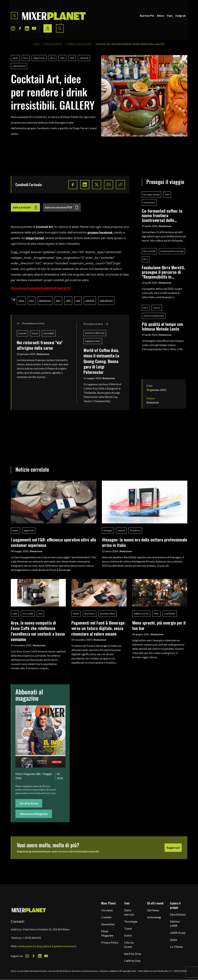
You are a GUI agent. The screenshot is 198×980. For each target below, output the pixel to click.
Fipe (170, 16)
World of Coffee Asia (95, 333)
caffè (62, 58)
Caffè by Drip (132, 961)
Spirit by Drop (133, 954)
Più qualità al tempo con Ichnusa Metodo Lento (162, 326)
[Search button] (60, 28)
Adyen (76, 614)
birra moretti (149, 251)
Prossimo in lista (96, 324)
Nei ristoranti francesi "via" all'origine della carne (40, 345)
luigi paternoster (93, 341)
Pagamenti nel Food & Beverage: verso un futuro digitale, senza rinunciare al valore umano (99, 628)
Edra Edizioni (178, 914)
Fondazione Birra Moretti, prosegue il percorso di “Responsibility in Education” (163, 272)
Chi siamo (107, 910)
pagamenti (29, 530)
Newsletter (108, 924)
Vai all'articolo (29, 803)
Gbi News (153, 910)
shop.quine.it (44, 946)
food (72, 58)
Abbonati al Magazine (34, 814)
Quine (174, 940)
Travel (128, 928)
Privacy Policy (110, 942)
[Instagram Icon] (13, 28)
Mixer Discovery (53, 44)
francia (35, 333)
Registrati (173, 848)
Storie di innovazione (79, 44)
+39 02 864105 (32, 938)
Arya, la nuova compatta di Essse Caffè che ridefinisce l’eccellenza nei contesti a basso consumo (38, 631)
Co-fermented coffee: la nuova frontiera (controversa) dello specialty (162, 215)
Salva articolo (25, 207)
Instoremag (154, 917)
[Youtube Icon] (34, 28)
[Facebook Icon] (20, 28)
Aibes (161, 16)
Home (36, 44)
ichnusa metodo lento (154, 316)
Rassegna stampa (151, 194)
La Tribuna (176, 947)
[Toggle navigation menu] (14, 16)
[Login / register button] (48, 28)
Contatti (106, 917)
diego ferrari (39, 58)
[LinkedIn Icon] (27, 28)
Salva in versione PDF (62, 207)
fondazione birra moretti (172, 251)
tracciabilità (49, 333)
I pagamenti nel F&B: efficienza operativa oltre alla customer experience (53, 542)
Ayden (15, 530)
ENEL (156, 614)
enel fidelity (170, 614)
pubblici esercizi (141, 614)
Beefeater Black (107, 614)
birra (52, 58)
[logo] (54, 16)
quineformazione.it (65, 946)
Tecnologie (131, 921)
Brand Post (135, 530)
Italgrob (181, 16)
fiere (26, 58)
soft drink (84, 58)
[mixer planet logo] (29, 910)
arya (40, 614)
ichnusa (157, 308)
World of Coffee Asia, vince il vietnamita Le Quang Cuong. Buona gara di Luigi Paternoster (101, 361)
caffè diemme (19, 66)
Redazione (43, 354)
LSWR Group (178, 933)
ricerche (22, 333)
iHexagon (108, 530)
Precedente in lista (31, 323)
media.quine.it (26, 946)
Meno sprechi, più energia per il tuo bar (159, 625)
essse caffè (28, 614)
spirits (15, 58)
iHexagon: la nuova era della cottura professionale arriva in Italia (145, 542)
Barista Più (147, 16)
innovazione (149, 203)
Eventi (128, 935)
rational (121, 530)
